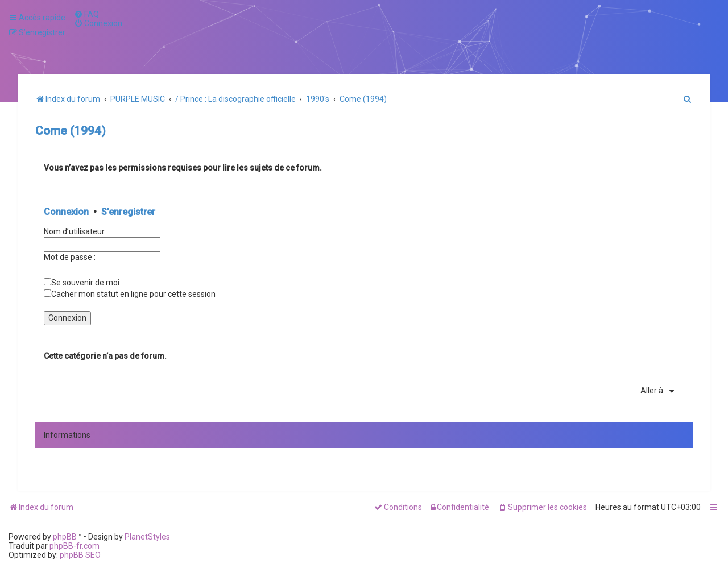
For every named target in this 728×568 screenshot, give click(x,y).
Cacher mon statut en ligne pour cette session (130, 294)
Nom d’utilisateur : (76, 231)
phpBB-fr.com (75, 546)
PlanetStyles (147, 537)
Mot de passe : (70, 257)
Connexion (66, 212)
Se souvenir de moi (82, 283)
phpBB (65, 537)
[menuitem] (86, 14)
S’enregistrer (128, 212)
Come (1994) (71, 131)
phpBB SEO (80, 555)
